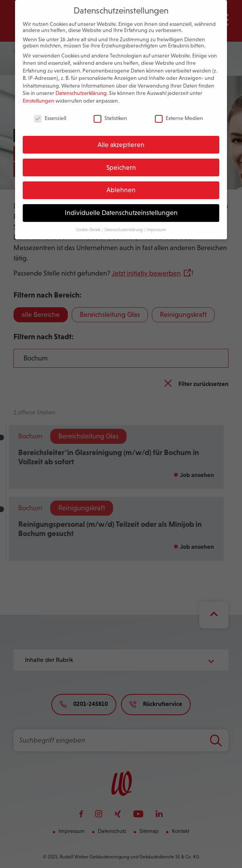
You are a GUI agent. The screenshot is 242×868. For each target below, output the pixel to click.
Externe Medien (179, 111)
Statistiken (110, 111)
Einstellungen (39, 94)
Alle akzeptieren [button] (121, 138)
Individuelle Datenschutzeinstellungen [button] (121, 206)
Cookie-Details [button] (89, 223)
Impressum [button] (156, 223)
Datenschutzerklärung (81, 86)
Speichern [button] (121, 161)
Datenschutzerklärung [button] (124, 223)
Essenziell (50, 111)
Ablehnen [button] (121, 183)
